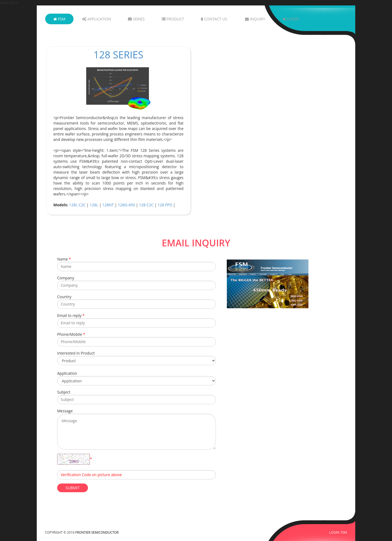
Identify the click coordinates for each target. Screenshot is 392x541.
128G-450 (126, 205)
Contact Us (214, 19)
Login (291, 19)
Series (136, 19)
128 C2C (146, 205)
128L (94, 205)
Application (97, 19)
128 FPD (165, 205)
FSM (59, 19)
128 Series (119, 55)
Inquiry (255, 19)
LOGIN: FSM (338, 532)
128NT (108, 205)
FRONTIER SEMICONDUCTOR (97, 532)
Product (173, 19)
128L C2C (77, 205)
